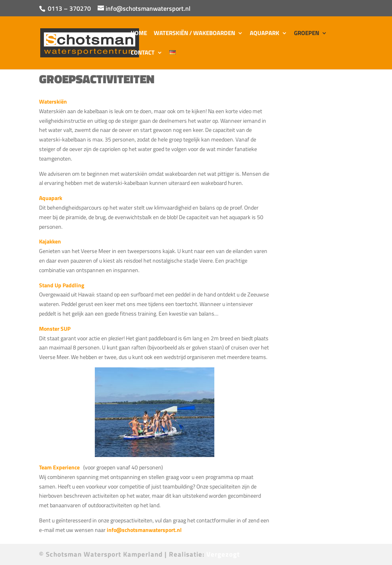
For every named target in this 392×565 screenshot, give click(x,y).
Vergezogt (223, 554)
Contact (143, 53)
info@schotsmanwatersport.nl (145, 530)
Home (139, 34)
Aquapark (265, 34)
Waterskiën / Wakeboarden (194, 34)
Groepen (307, 34)
